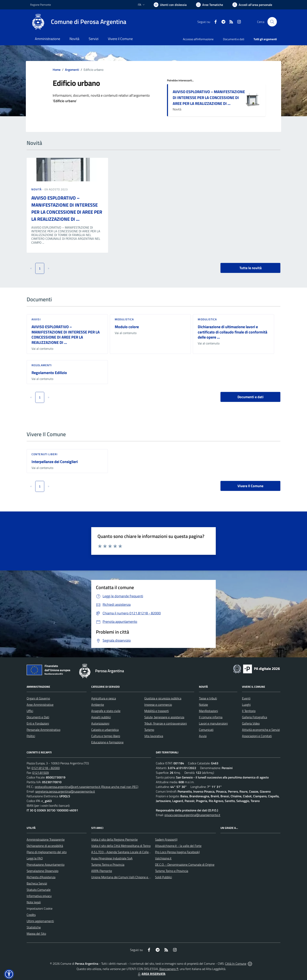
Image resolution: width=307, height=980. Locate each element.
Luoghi (246, 705)
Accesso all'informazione (198, 39)
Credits (31, 915)
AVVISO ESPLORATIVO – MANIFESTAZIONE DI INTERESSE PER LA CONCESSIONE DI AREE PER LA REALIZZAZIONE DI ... (209, 98)
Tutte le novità (251, 268)
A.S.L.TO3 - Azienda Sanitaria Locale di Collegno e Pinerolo (129, 852)
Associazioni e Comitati (257, 736)
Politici (31, 736)
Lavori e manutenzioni (213, 723)
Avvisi (36, 319)
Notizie (203, 705)
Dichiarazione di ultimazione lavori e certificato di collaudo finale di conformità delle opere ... (233, 332)
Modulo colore (127, 327)
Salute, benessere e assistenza (164, 717)
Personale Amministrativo (43, 730)
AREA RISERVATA (151, 974)
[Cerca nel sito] (272, 22)
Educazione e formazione (107, 742)
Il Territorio (249, 711)
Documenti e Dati (38, 717)
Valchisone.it (163, 858)
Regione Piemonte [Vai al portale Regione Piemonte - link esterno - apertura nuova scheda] (41, 5)
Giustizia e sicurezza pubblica (163, 698)
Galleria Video (251, 723)
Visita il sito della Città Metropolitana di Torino (121, 846)
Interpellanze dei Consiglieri (55, 462)
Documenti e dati (251, 397)
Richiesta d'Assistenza (41, 877)
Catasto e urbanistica (105, 730)
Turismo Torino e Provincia (108, 865)
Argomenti (72, 70)
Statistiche (34, 927)
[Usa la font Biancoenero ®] (170, 5)
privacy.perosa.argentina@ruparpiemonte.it (192, 815)
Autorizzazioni (100, 723)
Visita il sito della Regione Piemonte (114, 839)
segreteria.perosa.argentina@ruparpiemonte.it (65, 791)
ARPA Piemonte (102, 871)
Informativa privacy (39, 896)
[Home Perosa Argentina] (78, 22)
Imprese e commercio (158, 705)
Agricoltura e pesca (104, 698)
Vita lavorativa (154, 736)
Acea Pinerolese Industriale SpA (112, 858)
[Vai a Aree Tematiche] (209, 5)
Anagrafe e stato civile (106, 711)
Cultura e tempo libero (106, 736)
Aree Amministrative (40, 705)
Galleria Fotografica (255, 717)
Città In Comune (236, 964)
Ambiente (98, 705)
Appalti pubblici (101, 717)
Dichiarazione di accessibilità (45, 846)
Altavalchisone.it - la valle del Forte (178, 846)
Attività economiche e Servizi (261, 730)
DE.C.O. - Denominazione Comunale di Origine (185, 865)
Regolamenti (42, 365)
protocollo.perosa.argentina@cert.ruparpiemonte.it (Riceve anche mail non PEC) (87, 787)
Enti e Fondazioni (38, 723)
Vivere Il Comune (250, 486)
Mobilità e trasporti (157, 711)
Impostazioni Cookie (40, 908)
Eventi (246, 698)
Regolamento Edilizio (49, 373)
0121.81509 (41, 773)
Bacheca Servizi (37, 883)
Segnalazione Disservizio (42, 871)
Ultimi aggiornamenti (40, 921)
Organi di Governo (38, 698)
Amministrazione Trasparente (46, 839)
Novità (37, 189)
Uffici (30, 711)
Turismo (149, 730)
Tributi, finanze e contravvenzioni (166, 723)
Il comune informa (211, 717)
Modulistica (124, 319)
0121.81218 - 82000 (46, 768)
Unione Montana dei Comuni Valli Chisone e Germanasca (128, 877)
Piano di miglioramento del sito (47, 852)
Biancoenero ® (169, 969)
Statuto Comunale (39, 890)
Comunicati (206, 730)
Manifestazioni (208, 711)
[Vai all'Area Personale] (252, 5)
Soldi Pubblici (163, 877)
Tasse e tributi (208, 698)
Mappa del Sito (36, 934)
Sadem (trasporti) (166, 839)
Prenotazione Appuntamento (46, 865)
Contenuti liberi (45, 454)
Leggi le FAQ (35, 858)
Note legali (34, 902)
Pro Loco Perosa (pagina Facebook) (177, 852)
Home (57, 70)
